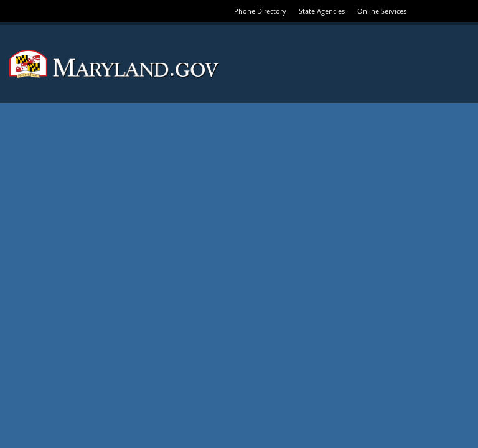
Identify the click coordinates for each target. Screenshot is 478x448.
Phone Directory (260, 11)
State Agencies (322, 11)
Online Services (382, 11)
